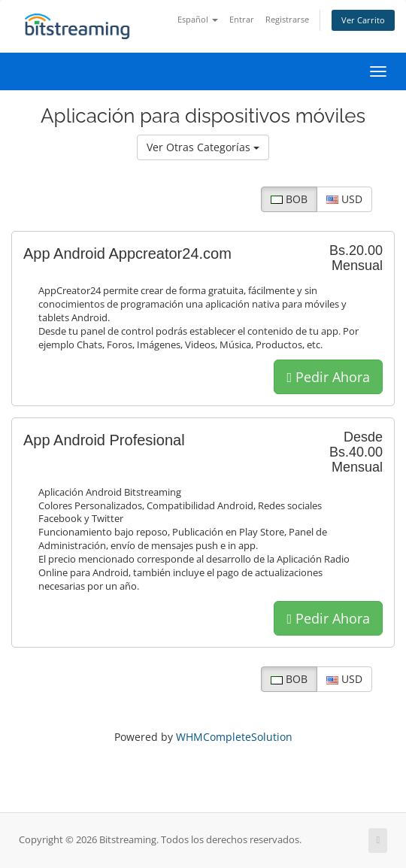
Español (198, 19)
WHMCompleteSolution (234, 737)
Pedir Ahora (328, 377)
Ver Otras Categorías (203, 147)
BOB (289, 199)
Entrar (242, 19)
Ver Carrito (363, 20)
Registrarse (287, 19)
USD (344, 199)
